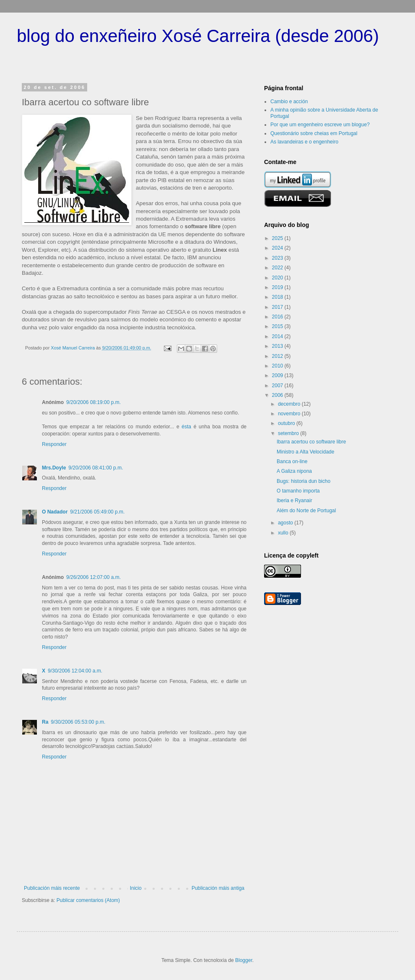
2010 (278, 366)
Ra (45, 722)
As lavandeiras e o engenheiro (304, 142)
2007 (278, 386)
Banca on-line (292, 461)
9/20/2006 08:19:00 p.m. (93, 402)
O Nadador (55, 512)
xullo (284, 533)
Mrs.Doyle (54, 468)
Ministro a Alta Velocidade (305, 452)
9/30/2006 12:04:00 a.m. (75, 671)
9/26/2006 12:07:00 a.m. (93, 577)
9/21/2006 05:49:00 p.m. (97, 512)
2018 (278, 297)
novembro (290, 414)
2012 (278, 356)
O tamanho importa (298, 491)
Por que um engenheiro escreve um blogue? (320, 125)
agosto (286, 523)
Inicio (136, 888)
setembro (289, 433)
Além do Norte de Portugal (306, 511)
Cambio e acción (289, 102)
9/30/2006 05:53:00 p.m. (78, 722)
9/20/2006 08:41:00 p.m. (96, 468)
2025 (278, 238)
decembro (290, 404)
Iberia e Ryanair (294, 500)
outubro (287, 423)
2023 (278, 258)
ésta (187, 427)
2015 (278, 326)
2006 (278, 395)
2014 (278, 336)
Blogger (244, 960)
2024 (278, 248)
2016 (278, 317)
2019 (278, 287)
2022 (278, 268)
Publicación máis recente (52, 888)
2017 (278, 307)
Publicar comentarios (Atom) (88, 900)
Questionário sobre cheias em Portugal (314, 133)
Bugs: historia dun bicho (303, 481)
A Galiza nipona (294, 471)
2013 (278, 346)
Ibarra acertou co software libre (311, 442)
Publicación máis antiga (218, 888)
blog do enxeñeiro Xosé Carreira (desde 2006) (198, 36)
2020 (278, 278)
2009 (278, 375)
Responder (54, 444)
